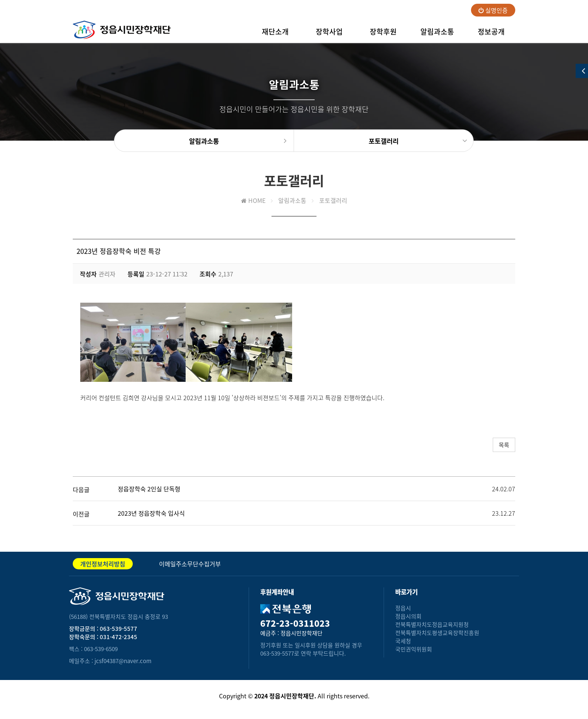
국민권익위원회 (414, 649)
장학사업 (329, 35)
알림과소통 (437, 35)
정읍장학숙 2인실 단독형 (149, 489)
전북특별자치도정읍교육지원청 (432, 624)
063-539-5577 (118, 629)
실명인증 (493, 10)
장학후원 (383, 35)
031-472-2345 (118, 637)
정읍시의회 (408, 616)
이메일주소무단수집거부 (190, 564)
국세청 (403, 641)
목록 (504, 445)
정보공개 (491, 35)
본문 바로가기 (0, 0)
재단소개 (275, 35)
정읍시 (403, 608)
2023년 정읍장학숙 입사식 (151, 513)
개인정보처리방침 (103, 564)
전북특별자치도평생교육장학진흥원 (437, 633)
